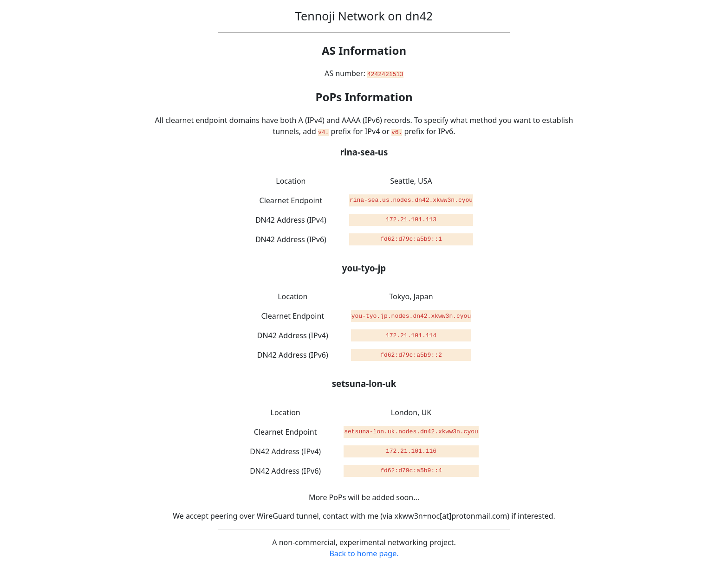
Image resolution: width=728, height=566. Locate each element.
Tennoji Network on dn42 (364, 16)
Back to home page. (364, 553)
